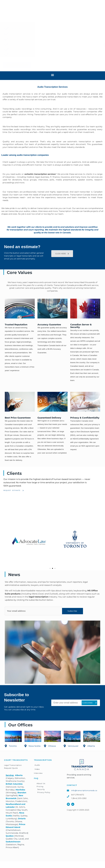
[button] (100, 11)
